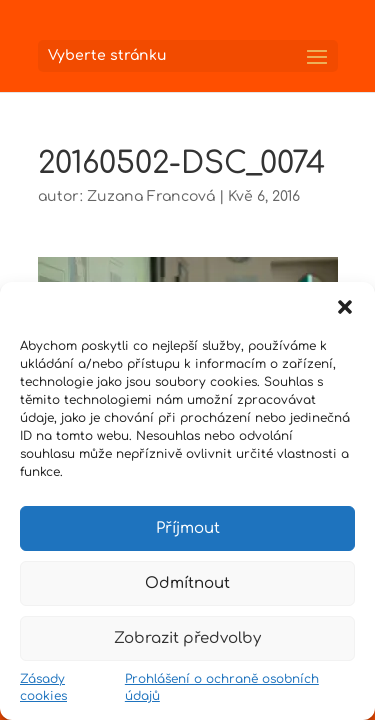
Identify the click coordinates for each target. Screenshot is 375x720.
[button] (345, 307)
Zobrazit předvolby (187, 638)
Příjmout (188, 528)
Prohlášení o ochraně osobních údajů (222, 687)
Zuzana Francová (151, 196)
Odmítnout (187, 583)
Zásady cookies (43, 687)
